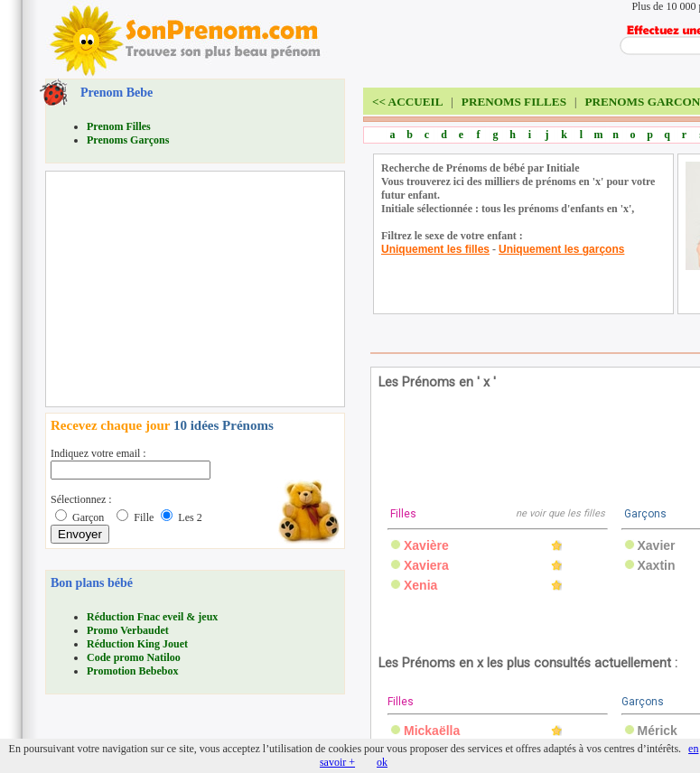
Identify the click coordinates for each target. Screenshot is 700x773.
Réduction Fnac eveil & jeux (152, 617)
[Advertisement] (186, 289)
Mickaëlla (432, 731)
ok (382, 762)
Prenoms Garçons (128, 140)
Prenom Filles (119, 126)
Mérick (658, 731)
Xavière (426, 545)
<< (407, 102)
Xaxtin (657, 565)
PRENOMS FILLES (514, 102)
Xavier (657, 545)
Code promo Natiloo (134, 657)
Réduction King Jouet (137, 644)
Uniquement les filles (435, 249)
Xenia (420, 585)
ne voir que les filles (560, 513)
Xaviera (426, 565)
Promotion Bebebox (132, 671)
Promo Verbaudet (128, 630)
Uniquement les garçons (561, 249)
